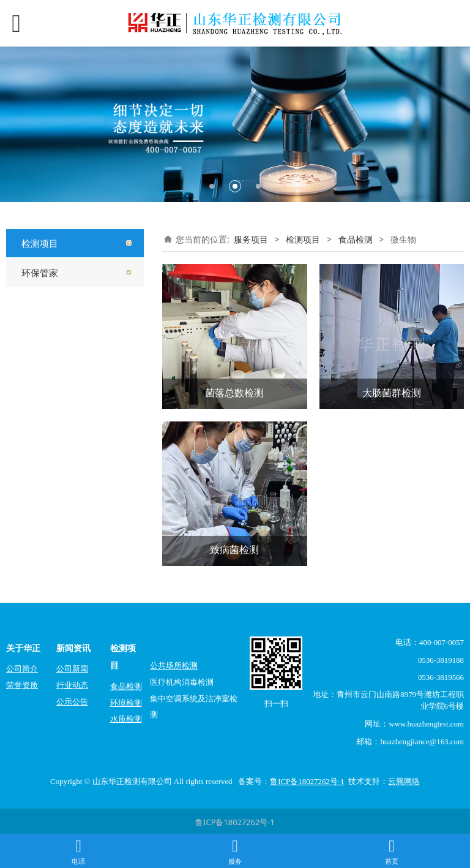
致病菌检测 (234, 549)
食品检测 (356, 239)
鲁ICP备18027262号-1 (235, 822)
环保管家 (40, 273)
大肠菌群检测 (392, 393)
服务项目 (251, 239)
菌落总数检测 (234, 393)
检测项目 (40, 243)
